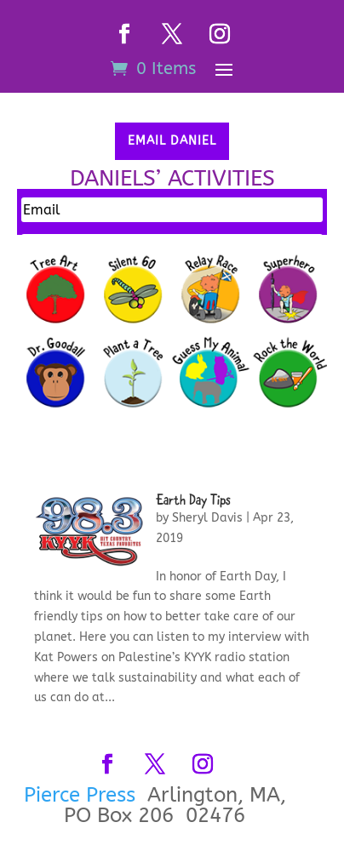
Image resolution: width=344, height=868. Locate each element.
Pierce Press (83, 795)
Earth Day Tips (193, 501)
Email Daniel (172, 141)
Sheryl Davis (207, 518)
